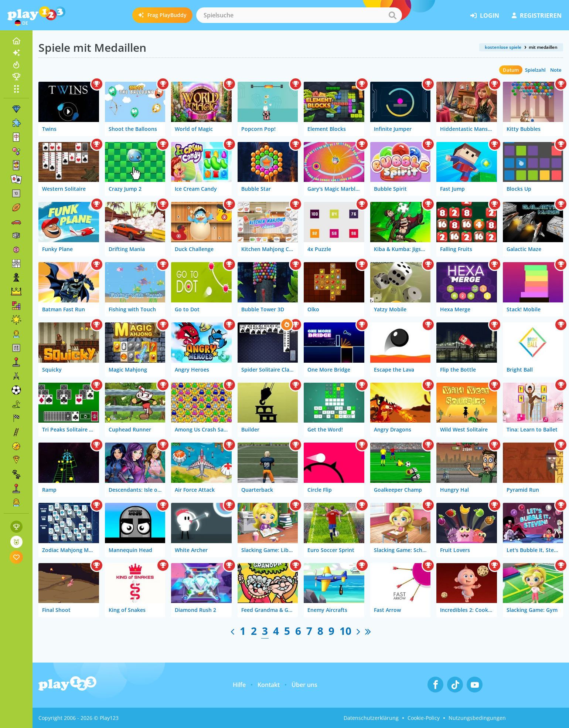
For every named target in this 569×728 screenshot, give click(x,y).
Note (556, 70)
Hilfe (239, 685)
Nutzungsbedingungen (477, 718)
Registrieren (537, 16)
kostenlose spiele (503, 47)
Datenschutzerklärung (371, 718)
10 (345, 631)
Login (485, 16)
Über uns (304, 685)
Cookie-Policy (424, 718)
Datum (511, 70)
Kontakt (269, 685)
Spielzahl (535, 70)
